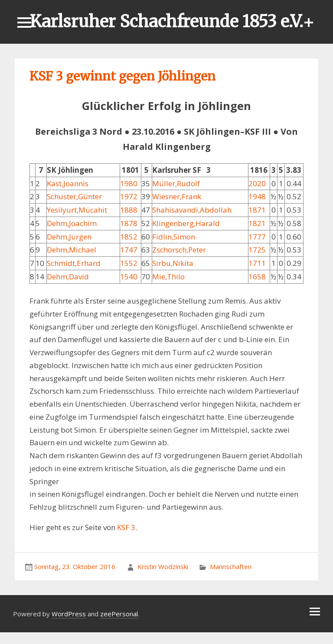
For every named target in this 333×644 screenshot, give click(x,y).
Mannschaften (231, 566)
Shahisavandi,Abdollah (192, 210)
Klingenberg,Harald (186, 223)
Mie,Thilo (168, 277)
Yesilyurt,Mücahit (77, 210)
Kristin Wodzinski (163, 566)
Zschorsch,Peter (179, 250)
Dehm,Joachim (72, 223)
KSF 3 (126, 527)
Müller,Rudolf (176, 183)
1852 (129, 237)
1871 (257, 210)
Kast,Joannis (68, 183)
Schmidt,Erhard (74, 263)
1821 (257, 223)
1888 (129, 210)
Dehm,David (68, 277)
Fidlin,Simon (174, 237)
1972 (129, 196)
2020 (257, 183)
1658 (257, 277)
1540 (129, 277)
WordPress (69, 614)
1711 (257, 263)
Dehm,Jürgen (69, 237)
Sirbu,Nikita (173, 263)
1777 (257, 237)
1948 (257, 196)
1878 (129, 223)
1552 (129, 263)
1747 (129, 250)
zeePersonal (119, 614)
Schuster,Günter (74, 196)
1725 (257, 250)
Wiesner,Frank (177, 196)
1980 (129, 183)
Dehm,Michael (72, 250)
